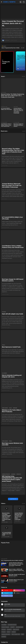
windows (15, 408)
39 (24, 53)
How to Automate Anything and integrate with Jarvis (12, 376)
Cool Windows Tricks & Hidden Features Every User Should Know (6, 125)
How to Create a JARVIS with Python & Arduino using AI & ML (16, 570)
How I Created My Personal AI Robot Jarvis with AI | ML (13, 23)
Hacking (4, 312)
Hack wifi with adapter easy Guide (13, 314)
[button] (2, 2)
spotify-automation (21, 66)
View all (23, 77)
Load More (12, 499)
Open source (5, 408)
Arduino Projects (6, 474)
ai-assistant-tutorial (21, 65)
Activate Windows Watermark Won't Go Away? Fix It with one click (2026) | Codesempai (18, 111)
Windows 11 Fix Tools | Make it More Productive (12, 411)
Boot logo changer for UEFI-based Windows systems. (18, 125)
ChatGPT (12, 627)
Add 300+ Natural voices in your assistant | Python (16, 580)
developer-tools (19, 627)
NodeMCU (13, 474)
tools (4, 345)
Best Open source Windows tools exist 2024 (12, 444)
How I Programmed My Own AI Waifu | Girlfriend (11, 48)
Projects (19, 474)
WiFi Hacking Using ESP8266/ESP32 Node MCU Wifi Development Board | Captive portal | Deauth (12, 479)
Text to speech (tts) (16, 634)
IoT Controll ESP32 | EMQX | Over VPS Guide (6, 109)
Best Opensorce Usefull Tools (11, 347)
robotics (14, 632)
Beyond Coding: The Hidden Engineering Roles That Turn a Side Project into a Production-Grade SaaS (13, 96)
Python (9, 632)
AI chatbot (5, 373)
